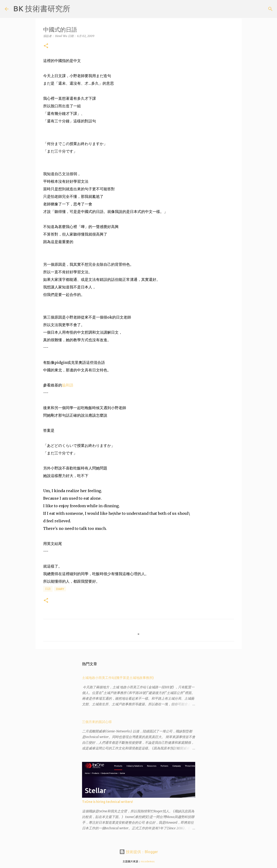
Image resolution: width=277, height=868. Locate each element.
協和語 (68, 385)
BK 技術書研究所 (42, 8)
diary (60, 589)
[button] (46, 46)
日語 (48, 589)
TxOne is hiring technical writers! (107, 802)
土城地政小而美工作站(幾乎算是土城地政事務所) (118, 678)
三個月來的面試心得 (97, 722)
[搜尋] (77, 9)
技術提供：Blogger (139, 852)
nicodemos (148, 861)
